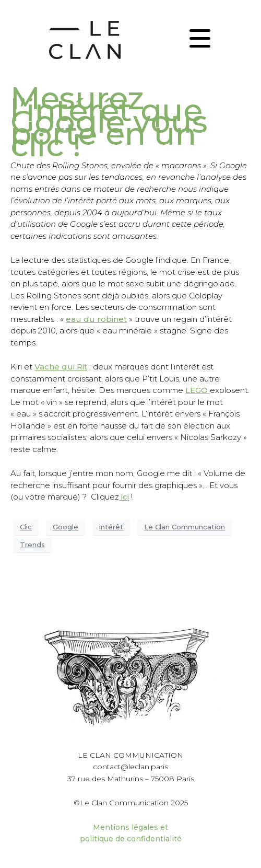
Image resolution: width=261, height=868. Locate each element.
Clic (26, 527)
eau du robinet (96, 319)
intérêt (111, 527)
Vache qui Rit (61, 367)
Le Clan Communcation (185, 527)
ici (124, 497)
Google (66, 527)
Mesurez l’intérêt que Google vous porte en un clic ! (109, 121)
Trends (32, 545)
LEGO (198, 390)
